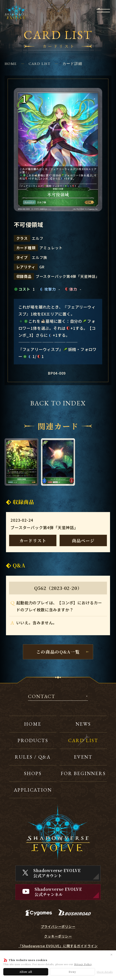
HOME (11, 64)
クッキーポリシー (58, 936)
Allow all (26, 972)
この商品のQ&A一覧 (58, 652)
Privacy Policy (83, 964)
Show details (105, 972)
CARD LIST (39, 64)
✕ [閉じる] (111, 954)
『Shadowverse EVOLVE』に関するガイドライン (58, 946)
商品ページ (83, 540)
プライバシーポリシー (58, 927)
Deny (72, 972)
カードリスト (33, 540)
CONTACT (42, 697)
